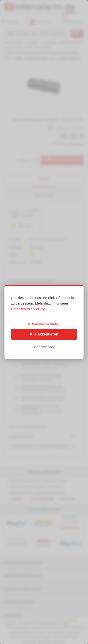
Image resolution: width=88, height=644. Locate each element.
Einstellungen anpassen (44, 324)
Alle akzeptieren (44, 334)
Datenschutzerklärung (28, 309)
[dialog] (44, 322)
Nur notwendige (44, 347)
